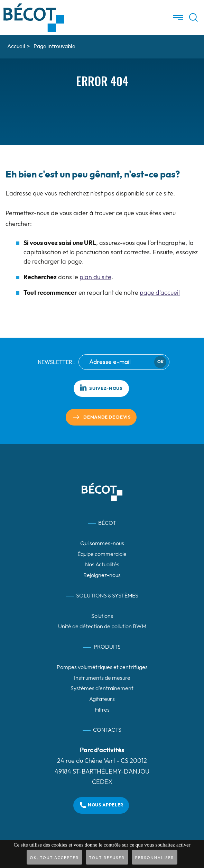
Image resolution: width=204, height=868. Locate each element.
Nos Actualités (102, 565)
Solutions (102, 616)
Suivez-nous (101, 387)
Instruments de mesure (102, 678)
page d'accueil (160, 293)
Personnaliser (155, 857)
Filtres (102, 710)
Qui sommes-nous (102, 543)
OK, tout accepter (54, 857)
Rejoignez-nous (102, 575)
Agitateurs (102, 699)
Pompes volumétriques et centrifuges (102, 667)
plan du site (95, 277)
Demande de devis (107, 417)
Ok (160, 362)
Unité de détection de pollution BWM (102, 627)
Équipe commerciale (102, 554)
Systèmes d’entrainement (102, 688)
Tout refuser (107, 857)
